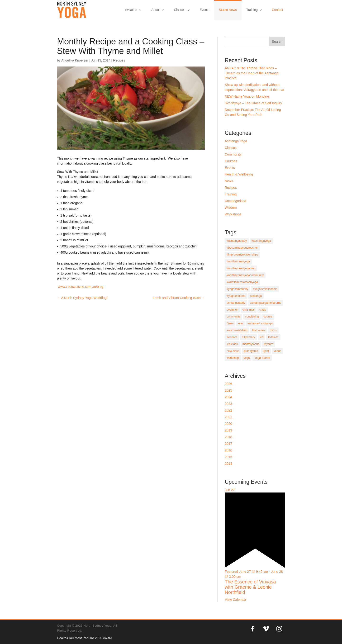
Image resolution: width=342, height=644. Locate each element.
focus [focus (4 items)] (273, 330)
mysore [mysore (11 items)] (268, 344)
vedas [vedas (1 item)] (277, 351)
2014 (228, 464)
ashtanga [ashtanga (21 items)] (256, 296)
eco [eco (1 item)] (240, 323)
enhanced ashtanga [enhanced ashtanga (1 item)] (260, 323)
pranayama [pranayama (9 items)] (251, 351)
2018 (228, 437)
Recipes (119, 60)
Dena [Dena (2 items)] (230, 323)
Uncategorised (235, 201)
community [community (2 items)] (233, 317)
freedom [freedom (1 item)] (232, 337)
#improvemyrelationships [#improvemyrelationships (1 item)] (242, 255)
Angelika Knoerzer (75, 60)
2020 (228, 424)
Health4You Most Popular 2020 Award (85, 638)
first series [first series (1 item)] (259, 330)
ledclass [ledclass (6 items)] (273, 337)
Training (252, 10)
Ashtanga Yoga (236, 141)
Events (204, 10)
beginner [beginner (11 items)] (232, 310)
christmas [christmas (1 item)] (249, 310)
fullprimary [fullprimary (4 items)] (248, 337)
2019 (228, 430)
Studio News (228, 10)
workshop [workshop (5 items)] (233, 358)
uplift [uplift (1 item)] (266, 351)
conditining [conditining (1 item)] (252, 317)
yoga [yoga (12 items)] (247, 358)
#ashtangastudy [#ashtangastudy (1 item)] (237, 241)
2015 (228, 457)
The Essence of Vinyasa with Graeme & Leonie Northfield (250, 587)
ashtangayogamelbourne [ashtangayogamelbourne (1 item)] (266, 303)
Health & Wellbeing (239, 174)
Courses (231, 161)
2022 (228, 410)
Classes (180, 10)
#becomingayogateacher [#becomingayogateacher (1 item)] (242, 248)
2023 (228, 404)
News (229, 181)
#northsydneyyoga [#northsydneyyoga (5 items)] (238, 261)
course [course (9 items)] (268, 317)
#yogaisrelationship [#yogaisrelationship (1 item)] (265, 289)
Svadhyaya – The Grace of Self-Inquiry (253, 103)
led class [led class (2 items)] (232, 344)
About (155, 10)
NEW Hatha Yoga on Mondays (247, 96)
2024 (228, 397)
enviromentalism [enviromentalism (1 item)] (237, 330)
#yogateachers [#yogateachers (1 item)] (236, 296)
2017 (228, 444)
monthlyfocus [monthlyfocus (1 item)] (251, 344)
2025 (228, 390)
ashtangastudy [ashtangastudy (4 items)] (236, 303)
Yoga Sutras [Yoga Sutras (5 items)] (262, 358)
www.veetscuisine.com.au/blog (80, 287)
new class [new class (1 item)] (233, 351)
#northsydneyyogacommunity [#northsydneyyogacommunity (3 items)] (245, 275)
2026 (228, 384)
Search (277, 42)
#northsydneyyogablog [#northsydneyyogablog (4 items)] (241, 268)
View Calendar (235, 600)
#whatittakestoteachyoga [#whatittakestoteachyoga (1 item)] (242, 282)
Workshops (233, 214)
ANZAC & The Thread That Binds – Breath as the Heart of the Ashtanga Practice (252, 73)
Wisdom (231, 208)
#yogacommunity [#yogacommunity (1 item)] (237, 289)
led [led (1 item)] (261, 337)
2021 (228, 417)
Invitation (131, 10)
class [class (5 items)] (263, 310)
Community (233, 154)
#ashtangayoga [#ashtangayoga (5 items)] (261, 241)
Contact (277, 10)
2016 (228, 450)
